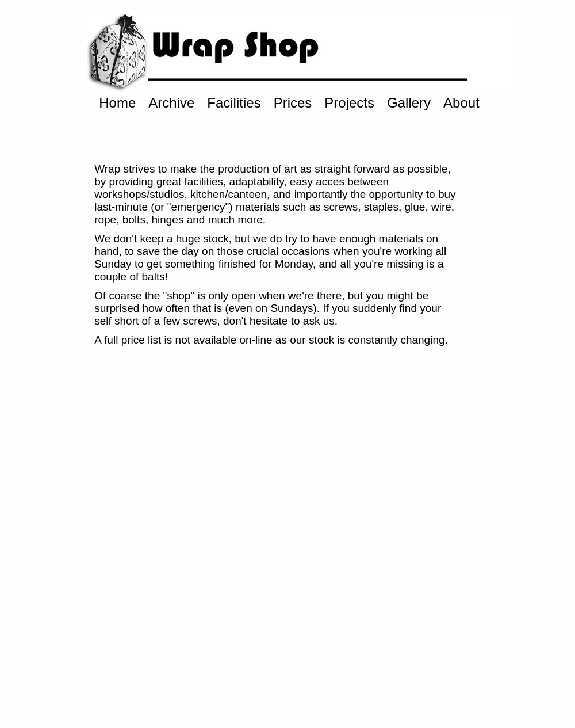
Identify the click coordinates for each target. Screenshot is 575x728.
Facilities (234, 103)
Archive (171, 103)
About (461, 103)
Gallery (409, 103)
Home (117, 103)
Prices (293, 103)
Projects (349, 103)
